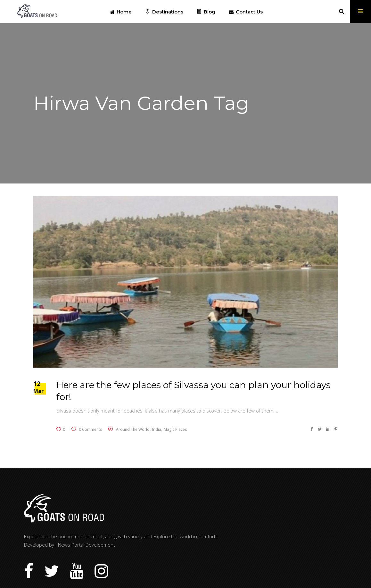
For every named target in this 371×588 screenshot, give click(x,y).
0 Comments (87, 429)
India (157, 429)
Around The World (133, 429)
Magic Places (175, 429)
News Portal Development (87, 545)
